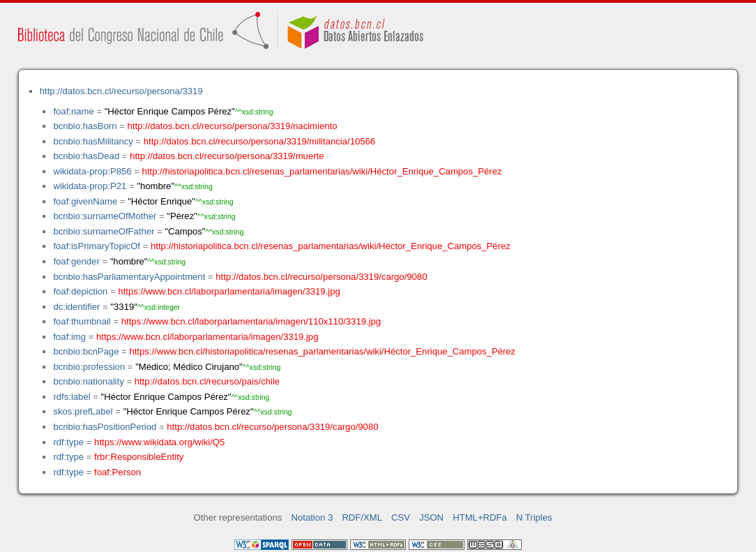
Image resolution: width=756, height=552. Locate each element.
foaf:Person (118, 472)
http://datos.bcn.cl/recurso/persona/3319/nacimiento (232, 126)
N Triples (534, 517)
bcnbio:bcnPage (86, 351)
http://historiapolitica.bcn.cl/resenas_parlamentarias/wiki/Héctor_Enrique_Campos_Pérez (322, 171)
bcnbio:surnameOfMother (105, 216)
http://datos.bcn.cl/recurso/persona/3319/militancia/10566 (259, 141)
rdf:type (68, 442)
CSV (401, 517)
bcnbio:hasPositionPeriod (105, 427)
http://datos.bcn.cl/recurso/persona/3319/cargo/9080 (321, 277)
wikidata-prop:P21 (90, 186)
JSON (431, 517)
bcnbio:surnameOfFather (104, 231)
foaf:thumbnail (82, 321)
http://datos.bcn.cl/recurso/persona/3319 (121, 91)
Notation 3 (312, 517)
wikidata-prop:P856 (92, 171)
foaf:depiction (80, 291)
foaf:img (69, 337)
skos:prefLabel (83, 411)
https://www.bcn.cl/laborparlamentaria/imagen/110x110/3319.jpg (251, 321)
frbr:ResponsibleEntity (139, 457)
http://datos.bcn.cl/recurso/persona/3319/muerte (227, 156)
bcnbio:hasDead (86, 156)
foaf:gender (76, 261)
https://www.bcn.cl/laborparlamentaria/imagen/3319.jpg (229, 291)
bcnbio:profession (89, 367)
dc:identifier (76, 307)
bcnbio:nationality (88, 381)
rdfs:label (71, 397)
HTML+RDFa (480, 517)
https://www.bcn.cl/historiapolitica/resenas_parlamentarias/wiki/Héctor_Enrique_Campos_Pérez (322, 351)
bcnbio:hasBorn (85, 126)
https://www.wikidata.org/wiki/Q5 (159, 442)
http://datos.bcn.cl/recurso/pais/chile (207, 381)
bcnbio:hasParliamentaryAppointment (129, 277)
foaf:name (73, 111)
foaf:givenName (85, 201)
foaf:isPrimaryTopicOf (97, 246)
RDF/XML (362, 517)
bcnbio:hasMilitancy (93, 141)
